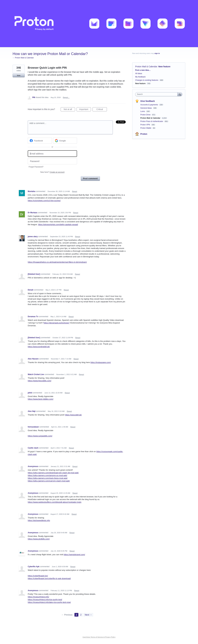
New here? (52, 172)
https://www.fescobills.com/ (39, 381)
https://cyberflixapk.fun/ (38, 576)
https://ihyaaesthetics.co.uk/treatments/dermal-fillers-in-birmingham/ (57, 262)
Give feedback (148, 101)
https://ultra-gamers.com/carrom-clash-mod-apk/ (49, 481)
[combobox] (157, 94)
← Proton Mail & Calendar (23, 58)
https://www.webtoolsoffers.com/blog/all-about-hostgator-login (55, 502)
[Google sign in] (65, 141)
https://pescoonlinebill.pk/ (39, 347)
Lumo (143, 111)
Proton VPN (145, 125)
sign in (157, 53)
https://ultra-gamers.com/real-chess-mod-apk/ (48, 478)
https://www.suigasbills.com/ (40, 436)
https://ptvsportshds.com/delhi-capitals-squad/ (58, 224)
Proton (144, 134)
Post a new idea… (143, 70)
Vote (19, 75)
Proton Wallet (146, 128)
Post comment (90, 179)
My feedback (140, 77)
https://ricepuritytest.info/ (38, 597)
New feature (164, 67)
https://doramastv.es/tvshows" (56, 323)
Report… (66, 97)
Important (85, 110)
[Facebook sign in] (40, 141)
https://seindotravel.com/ (74, 555)
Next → (88, 615)
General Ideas (146, 108)
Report (75, 191)
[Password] (52, 161)
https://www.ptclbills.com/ (39, 539)
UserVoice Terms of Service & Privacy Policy (99, 637)
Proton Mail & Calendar (146, 67)
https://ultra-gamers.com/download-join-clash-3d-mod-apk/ (53, 473)
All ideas (139, 73)
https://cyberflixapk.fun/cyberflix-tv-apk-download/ (49, 578)
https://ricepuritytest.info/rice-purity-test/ (45, 600)
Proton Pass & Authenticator (152, 121)
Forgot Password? (36, 167)
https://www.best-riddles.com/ (41, 399)
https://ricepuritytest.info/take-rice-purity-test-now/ (49, 602)
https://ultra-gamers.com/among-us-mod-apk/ (47, 475)
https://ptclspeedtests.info (39, 520)
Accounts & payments (149, 105)
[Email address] (52, 154)
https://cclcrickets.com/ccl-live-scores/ (44, 201)
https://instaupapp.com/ (101, 362)
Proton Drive (146, 115)
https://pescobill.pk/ (73, 415)
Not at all (69, 110)
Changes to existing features (147, 80)
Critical (102, 110)
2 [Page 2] (81, 615)
